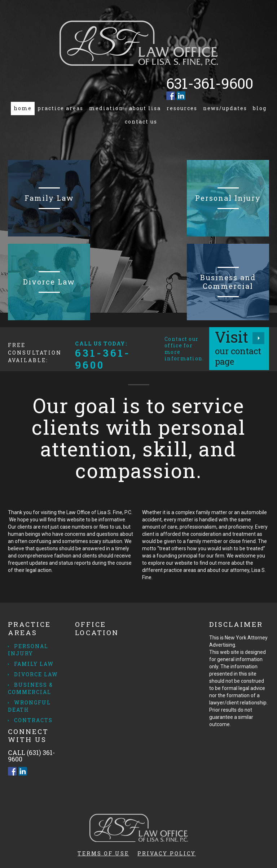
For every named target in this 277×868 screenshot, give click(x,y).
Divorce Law (36, 674)
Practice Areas (60, 108)
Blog (260, 108)
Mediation (106, 108)
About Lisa (145, 108)
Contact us (141, 121)
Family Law (34, 664)
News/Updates (225, 108)
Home (23, 108)
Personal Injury (28, 650)
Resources (182, 108)
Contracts (33, 720)
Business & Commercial (30, 688)
